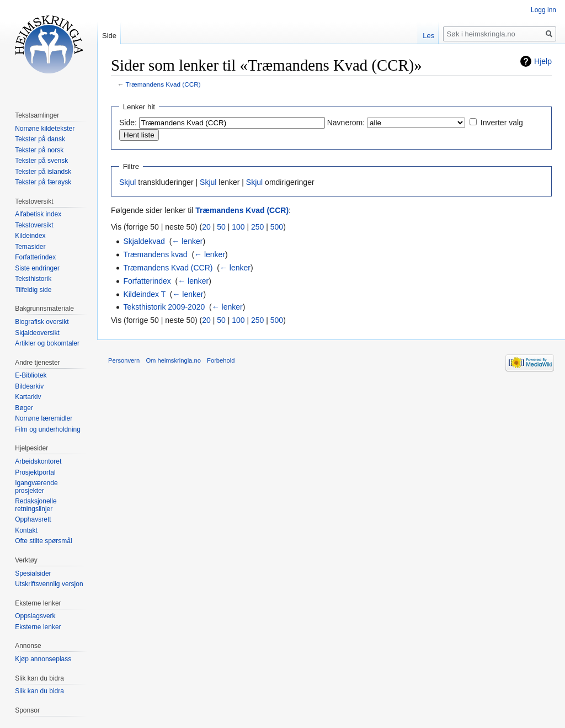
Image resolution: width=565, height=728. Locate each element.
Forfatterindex (147, 281)
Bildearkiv (29, 386)
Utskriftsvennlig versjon (49, 584)
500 (277, 227)
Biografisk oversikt (42, 322)
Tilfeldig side (33, 290)
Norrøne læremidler (44, 418)
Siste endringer (37, 268)
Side (109, 36)
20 (206, 227)
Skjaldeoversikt (37, 333)
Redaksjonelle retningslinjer (36, 505)
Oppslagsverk (35, 616)
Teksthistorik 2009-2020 (164, 307)
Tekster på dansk (40, 139)
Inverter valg (502, 123)
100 (238, 227)
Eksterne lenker (38, 627)
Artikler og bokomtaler (47, 343)
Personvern (124, 360)
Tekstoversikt (34, 225)
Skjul (127, 182)
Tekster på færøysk (43, 182)
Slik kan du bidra (39, 691)
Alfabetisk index (38, 214)
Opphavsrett (33, 519)
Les (428, 36)
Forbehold (221, 360)
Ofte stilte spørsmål (43, 541)
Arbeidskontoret (38, 461)
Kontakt (26, 530)
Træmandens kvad (155, 254)
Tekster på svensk (41, 161)
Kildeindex (30, 236)
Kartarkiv (28, 397)
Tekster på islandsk (43, 172)
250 (257, 227)
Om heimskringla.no (173, 360)
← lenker (187, 241)
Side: (128, 123)
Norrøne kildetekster (45, 129)
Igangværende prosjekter (36, 487)
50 (221, 227)
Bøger (24, 408)
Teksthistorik (33, 279)
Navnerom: (346, 123)
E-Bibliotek (31, 375)
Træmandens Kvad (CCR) (163, 84)
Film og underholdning (48, 429)
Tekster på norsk (39, 150)
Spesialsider (33, 573)
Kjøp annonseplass (43, 659)
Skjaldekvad (144, 241)
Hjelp (543, 61)
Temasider (30, 247)
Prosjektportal (35, 472)
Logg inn (543, 10)
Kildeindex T (144, 294)
